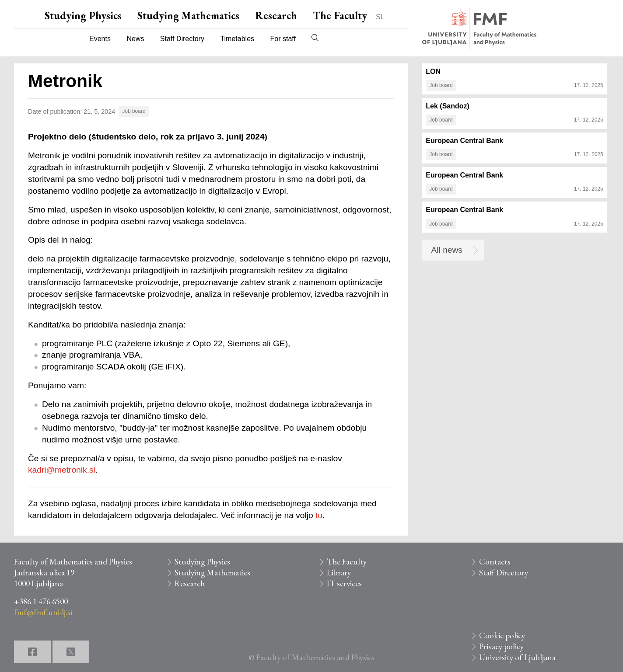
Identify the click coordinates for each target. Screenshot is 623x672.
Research (276, 16)
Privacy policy (501, 646)
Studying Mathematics (188, 16)
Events (100, 39)
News (135, 39)
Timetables (237, 39)
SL (380, 17)
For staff (283, 39)
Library (339, 573)
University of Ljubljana (517, 657)
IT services (344, 583)
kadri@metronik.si (62, 470)
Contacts (495, 562)
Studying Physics (83, 16)
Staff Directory (182, 39)
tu (319, 515)
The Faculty (340, 16)
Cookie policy (502, 635)
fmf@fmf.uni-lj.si (43, 612)
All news (447, 250)
